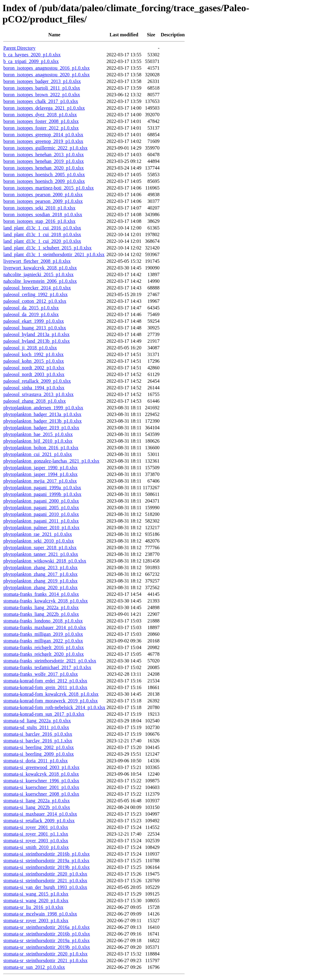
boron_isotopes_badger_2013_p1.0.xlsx (42, 81)
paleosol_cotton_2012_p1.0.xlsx (35, 301)
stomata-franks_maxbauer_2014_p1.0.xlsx (45, 627)
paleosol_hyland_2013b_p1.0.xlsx (37, 341)
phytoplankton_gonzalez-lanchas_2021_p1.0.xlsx (51, 461)
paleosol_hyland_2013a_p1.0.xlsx (36, 334)
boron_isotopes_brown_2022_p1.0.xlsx (42, 95)
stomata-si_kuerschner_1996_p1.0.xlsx (41, 781)
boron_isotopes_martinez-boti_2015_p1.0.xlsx (49, 188)
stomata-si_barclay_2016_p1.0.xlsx (38, 734)
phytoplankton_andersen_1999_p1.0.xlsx (43, 408)
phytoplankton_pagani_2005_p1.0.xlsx (41, 508)
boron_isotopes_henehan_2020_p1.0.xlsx (44, 168)
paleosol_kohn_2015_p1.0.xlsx (34, 361)
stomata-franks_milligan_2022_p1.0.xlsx (43, 641)
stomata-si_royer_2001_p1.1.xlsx (36, 834)
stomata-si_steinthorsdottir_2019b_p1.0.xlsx (46, 867)
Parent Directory (19, 48)
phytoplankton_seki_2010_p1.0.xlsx (39, 541)
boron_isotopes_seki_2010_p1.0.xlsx (39, 208)
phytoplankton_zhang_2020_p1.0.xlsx (40, 587)
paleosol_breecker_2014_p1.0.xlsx (37, 288)
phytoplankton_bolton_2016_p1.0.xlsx (41, 448)
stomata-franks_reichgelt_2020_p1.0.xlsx (44, 654)
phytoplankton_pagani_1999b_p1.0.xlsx (42, 494)
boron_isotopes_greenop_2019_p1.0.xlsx (43, 141)
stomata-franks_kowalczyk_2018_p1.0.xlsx (46, 601)
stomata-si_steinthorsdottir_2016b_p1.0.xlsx (46, 854)
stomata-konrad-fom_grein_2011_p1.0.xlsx (45, 687)
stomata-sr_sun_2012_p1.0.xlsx (34, 967)
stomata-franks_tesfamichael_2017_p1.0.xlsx (47, 667)
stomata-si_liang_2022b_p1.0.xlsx (37, 807)
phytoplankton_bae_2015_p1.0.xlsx (38, 434)
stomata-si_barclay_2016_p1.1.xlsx (38, 741)
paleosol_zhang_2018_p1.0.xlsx (35, 401)
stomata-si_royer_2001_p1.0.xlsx (36, 827)
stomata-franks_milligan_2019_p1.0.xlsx (43, 634)
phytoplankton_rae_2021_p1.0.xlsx (38, 534)
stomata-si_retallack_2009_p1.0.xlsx (39, 821)
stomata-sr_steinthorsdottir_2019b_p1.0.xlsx (47, 947)
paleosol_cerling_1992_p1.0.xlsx (35, 294)
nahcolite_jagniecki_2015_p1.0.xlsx (38, 274)
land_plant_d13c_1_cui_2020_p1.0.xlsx (42, 241)
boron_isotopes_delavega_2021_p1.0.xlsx (44, 108)
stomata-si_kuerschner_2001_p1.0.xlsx (41, 787)
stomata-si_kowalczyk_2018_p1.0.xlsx (41, 774)
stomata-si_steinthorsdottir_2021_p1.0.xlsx (45, 881)
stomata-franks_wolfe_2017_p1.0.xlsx (41, 674)
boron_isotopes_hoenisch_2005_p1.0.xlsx (44, 175)
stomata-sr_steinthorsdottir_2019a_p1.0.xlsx (46, 940)
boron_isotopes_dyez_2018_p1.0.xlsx (40, 115)
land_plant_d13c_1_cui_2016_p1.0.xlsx (42, 228)
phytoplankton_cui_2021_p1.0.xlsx (38, 454)
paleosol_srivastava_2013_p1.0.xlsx (38, 394)
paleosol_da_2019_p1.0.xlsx (31, 314)
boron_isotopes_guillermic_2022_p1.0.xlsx (45, 148)
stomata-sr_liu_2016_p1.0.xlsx (33, 907)
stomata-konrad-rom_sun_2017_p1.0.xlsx (44, 714)
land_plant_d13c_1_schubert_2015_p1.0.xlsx (48, 248)
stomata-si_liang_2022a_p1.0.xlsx (37, 801)
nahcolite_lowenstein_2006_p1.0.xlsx (40, 281)
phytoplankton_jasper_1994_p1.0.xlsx (40, 474)
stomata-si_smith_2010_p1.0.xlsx (36, 847)
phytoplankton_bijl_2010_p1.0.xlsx (38, 441)
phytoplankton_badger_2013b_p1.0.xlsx (43, 421)
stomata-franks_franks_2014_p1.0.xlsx (41, 594)
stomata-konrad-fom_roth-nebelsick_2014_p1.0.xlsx (54, 707)
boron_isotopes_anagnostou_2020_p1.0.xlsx (46, 75)
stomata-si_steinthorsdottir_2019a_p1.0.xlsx (46, 861)
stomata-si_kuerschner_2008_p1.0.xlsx (41, 794)
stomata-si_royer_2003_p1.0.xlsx (36, 841)
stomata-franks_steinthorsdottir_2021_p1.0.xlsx (50, 661)
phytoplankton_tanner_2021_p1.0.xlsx (41, 554)
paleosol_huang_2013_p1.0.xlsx (35, 328)
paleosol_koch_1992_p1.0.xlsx (33, 354)
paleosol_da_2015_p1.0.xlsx (31, 308)
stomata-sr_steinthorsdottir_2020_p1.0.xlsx (45, 954)
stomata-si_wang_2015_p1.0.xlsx (36, 894)
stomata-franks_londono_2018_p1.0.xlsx (43, 621)
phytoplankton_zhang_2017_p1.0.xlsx (40, 574)
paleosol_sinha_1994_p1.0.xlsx (34, 388)
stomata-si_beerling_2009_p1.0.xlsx (39, 754)
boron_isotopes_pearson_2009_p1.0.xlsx (43, 201)
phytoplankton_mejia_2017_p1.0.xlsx (40, 481)
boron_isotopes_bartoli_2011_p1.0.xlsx (42, 88)
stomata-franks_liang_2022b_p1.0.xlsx (41, 614)
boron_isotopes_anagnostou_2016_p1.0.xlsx (46, 68)
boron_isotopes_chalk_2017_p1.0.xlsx (41, 101)
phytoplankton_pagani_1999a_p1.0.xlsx (42, 488)
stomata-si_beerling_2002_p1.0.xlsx (39, 747)
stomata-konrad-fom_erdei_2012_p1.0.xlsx (45, 681)
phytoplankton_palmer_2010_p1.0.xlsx (41, 528)
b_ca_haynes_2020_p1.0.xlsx (32, 55)
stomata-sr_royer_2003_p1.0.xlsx (36, 921)
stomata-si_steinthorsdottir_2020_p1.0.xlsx (45, 874)
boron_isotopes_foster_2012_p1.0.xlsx (41, 128)
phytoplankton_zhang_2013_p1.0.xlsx (40, 568)
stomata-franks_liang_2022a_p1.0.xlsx (41, 607)
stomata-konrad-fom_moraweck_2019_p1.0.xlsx (51, 701)
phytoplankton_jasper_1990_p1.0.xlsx (40, 468)
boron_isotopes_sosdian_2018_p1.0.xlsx (43, 214)
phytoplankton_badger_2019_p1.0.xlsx (41, 428)
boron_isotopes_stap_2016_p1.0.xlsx (39, 221)
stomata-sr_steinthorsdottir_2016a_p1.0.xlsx (46, 927)
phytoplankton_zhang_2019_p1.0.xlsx (40, 581)
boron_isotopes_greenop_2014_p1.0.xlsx (43, 135)
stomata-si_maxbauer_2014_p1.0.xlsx (40, 814)
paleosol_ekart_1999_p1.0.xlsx (34, 321)
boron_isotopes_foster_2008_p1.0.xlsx (41, 121)
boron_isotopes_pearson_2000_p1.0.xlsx (43, 195)
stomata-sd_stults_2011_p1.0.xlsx (36, 727)
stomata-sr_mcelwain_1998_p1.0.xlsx (40, 914)
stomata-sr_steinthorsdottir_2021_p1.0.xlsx (45, 960)
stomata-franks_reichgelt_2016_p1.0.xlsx (44, 647)
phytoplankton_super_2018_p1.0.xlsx (40, 548)
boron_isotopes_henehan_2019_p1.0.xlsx (44, 161)
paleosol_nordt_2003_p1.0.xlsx (34, 374)
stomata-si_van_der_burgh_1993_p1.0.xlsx (45, 887)
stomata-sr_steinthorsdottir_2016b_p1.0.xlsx (47, 934)
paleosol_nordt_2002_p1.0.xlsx (34, 368)
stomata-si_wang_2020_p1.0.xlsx (36, 901)
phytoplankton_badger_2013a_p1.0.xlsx (42, 414)
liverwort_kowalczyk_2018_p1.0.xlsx (40, 268)
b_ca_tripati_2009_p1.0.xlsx (31, 61)
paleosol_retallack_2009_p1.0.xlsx (37, 381)
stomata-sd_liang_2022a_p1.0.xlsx (37, 721)
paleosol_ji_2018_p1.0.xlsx (30, 348)
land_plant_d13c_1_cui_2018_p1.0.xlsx (42, 234)
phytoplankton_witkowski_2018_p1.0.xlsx (45, 561)
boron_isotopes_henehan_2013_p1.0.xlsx (44, 155)
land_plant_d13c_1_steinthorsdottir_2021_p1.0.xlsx (54, 254)
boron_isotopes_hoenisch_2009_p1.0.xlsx (44, 181)
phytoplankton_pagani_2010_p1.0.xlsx (41, 514)
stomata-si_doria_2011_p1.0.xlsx (36, 761)
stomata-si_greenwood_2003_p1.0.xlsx (41, 767)
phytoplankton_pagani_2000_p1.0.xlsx (41, 501)
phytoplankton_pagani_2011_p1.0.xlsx (41, 521)
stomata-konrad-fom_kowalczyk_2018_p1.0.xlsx (51, 694)
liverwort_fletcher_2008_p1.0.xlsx (37, 261)
